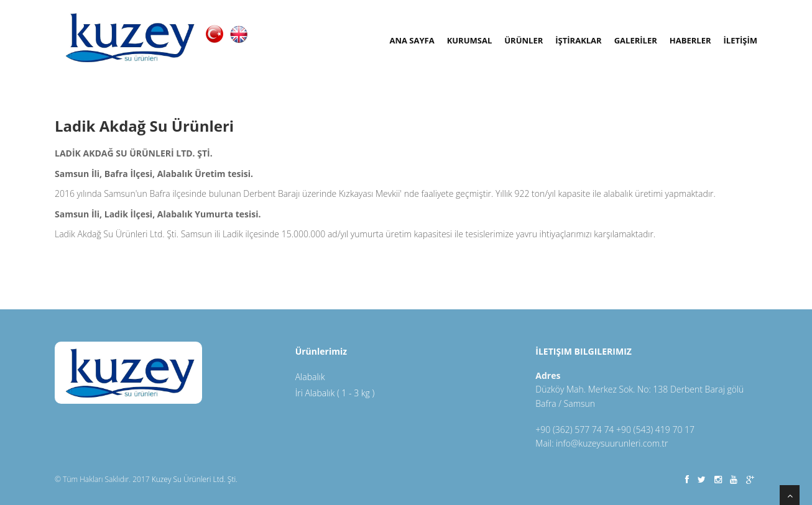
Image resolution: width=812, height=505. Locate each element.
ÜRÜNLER (524, 40)
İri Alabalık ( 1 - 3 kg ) (335, 393)
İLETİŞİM (740, 40)
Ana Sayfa (412, 40)
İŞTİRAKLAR (578, 40)
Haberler (690, 40)
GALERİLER (636, 40)
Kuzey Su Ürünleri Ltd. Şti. (195, 479)
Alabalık (310, 377)
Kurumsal (470, 40)
